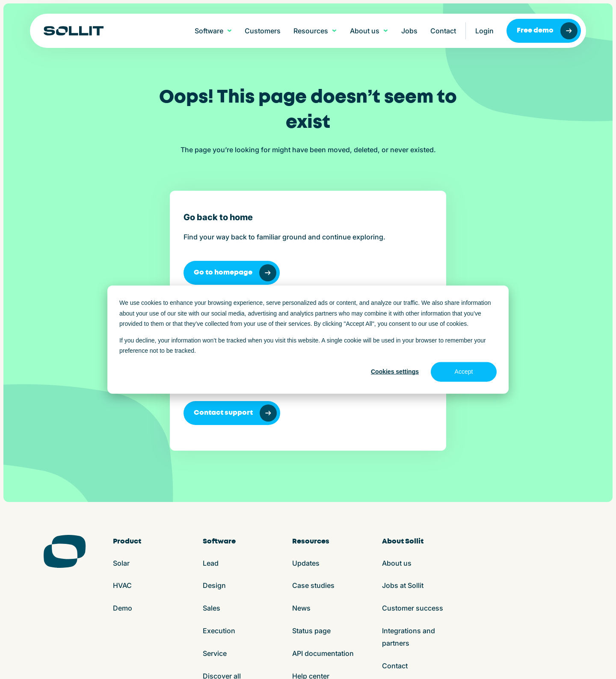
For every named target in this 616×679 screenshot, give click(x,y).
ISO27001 (249, 661)
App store (284, 661)
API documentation (323, 527)
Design (214, 459)
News (301, 481)
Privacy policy (208, 661)
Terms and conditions (120, 661)
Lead (211, 437)
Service (215, 527)
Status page (311, 504)
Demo (123, 481)
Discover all (222, 549)
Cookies (169, 661)
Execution (219, 504)
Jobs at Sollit (403, 459)
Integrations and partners (409, 510)
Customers (263, 31)
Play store (319, 661)
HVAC (122, 459)
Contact (443, 31)
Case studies (313, 459)
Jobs (409, 31)
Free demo (547, 31)
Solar (121, 437)
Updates (306, 437)
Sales (212, 481)
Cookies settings (395, 372)
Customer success (413, 481)
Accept (464, 372)
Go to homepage (109, 273)
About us (397, 437)
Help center (311, 549)
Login (484, 31)
